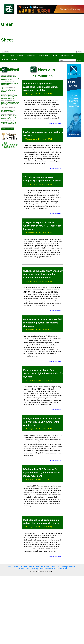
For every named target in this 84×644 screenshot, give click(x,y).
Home (3, 55)
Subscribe (6, 52)
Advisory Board (62, 569)
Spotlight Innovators (67, 55)
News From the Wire (42, 567)
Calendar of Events (23, 569)
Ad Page (55, 55)
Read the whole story (55, 123)
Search (79, 60)
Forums (11, 55)
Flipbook (31, 567)
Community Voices (37, 569)
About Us (14, 60)
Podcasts (72, 567)
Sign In (79, 52)
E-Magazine (31, 55)
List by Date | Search (8, 129)
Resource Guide (43, 55)
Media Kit (5, 60)
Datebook (20, 55)
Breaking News (56, 567)
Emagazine (23, 567)
